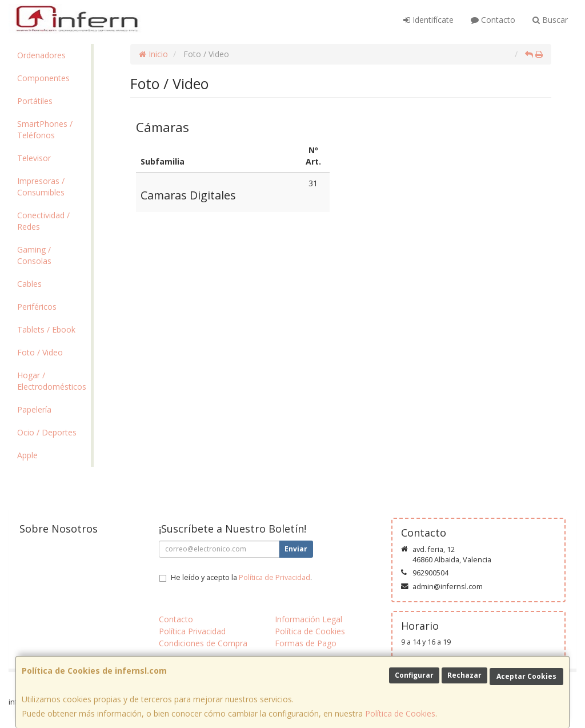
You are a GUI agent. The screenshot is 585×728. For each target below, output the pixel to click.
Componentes (43, 78)
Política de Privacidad (275, 577)
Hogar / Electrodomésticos (52, 381)
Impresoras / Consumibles (41, 187)
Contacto (493, 20)
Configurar (414, 675)
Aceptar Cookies (526, 676)
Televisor (34, 158)
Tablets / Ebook (46, 329)
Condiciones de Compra (203, 643)
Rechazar (464, 675)
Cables (29, 284)
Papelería (34, 409)
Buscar (550, 20)
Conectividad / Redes (43, 221)
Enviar (296, 549)
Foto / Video (40, 352)
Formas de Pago (306, 643)
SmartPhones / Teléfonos (45, 129)
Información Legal (308, 619)
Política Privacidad (192, 631)
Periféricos (37, 307)
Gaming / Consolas (34, 255)
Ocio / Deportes (47, 432)
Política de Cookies (400, 713)
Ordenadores (41, 55)
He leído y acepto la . (241, 577)
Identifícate (428, 20)
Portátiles (35, 101)
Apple (27, 455)
